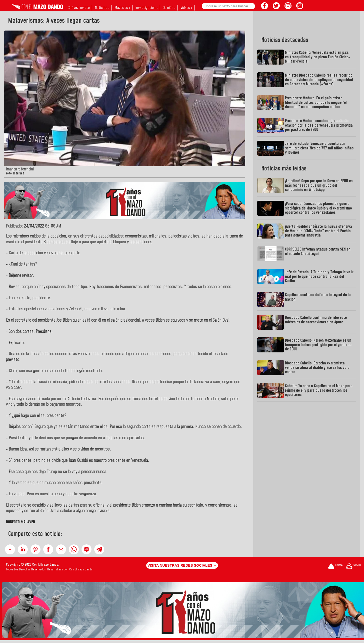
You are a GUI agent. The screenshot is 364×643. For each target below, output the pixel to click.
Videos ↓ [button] (186, 8)
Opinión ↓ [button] (169, 8)
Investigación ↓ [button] (146, 8)
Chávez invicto (79, 8)
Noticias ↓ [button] (102, 8)
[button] (10, 549)
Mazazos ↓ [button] (122, 8)
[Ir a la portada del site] (335, 567)
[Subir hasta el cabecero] (353, 567)
